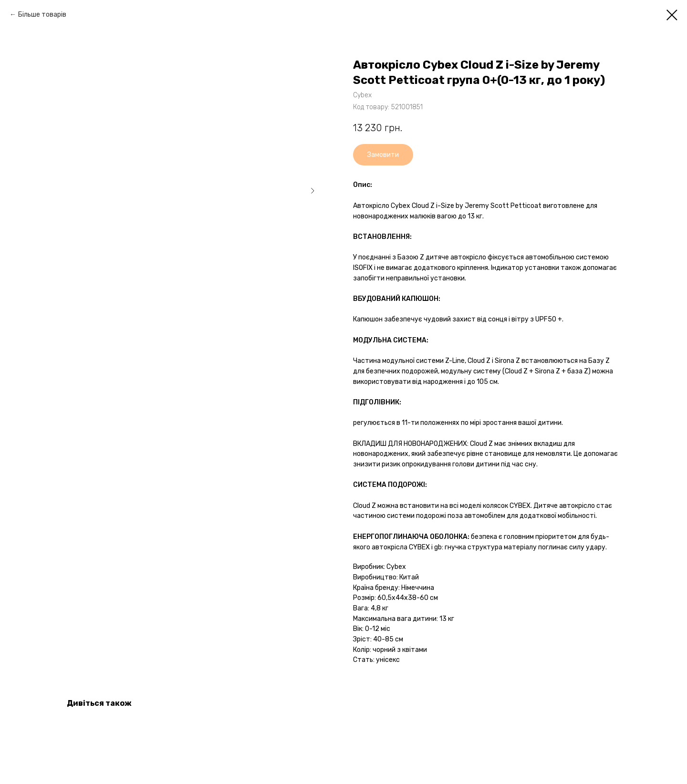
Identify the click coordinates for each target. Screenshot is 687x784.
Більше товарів (42, 15)
